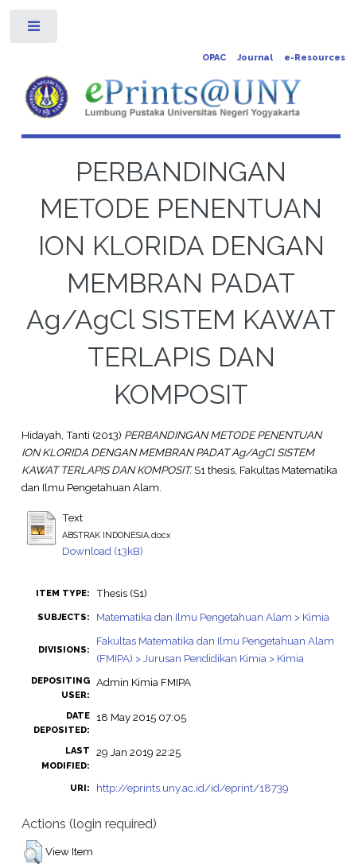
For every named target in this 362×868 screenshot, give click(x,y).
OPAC (214, 58)
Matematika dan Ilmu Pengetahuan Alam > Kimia (213, 617)
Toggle (35, 30)
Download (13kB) (103, 551)
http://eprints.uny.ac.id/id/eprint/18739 (193, 788)
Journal (255, 58)
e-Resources (315, 58)
